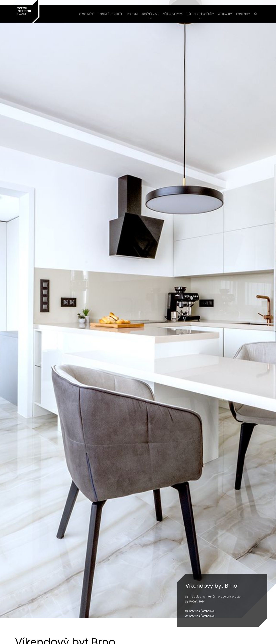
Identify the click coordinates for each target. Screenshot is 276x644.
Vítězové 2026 (173, 14)
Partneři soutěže (110, 14)
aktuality (225, 14)
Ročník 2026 (151, 14)
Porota (133, 14)
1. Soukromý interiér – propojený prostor (216, 596)
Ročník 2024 (197, 601)
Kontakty (243, 14)
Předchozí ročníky (200, 14)
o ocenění (86, 14)
